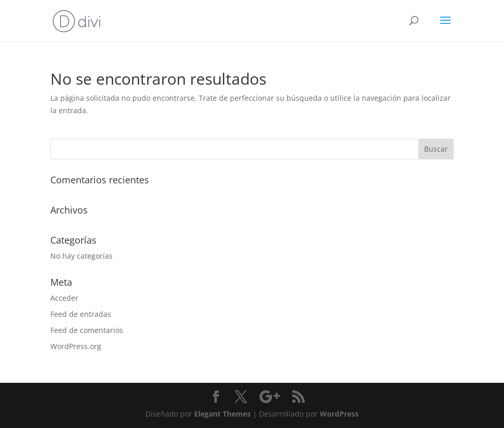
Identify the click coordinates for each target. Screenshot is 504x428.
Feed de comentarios (87, 330)
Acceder (64, 298)
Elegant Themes (222, 414)
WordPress (339, 414)
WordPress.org (76, 346)
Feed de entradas (81, 314)
